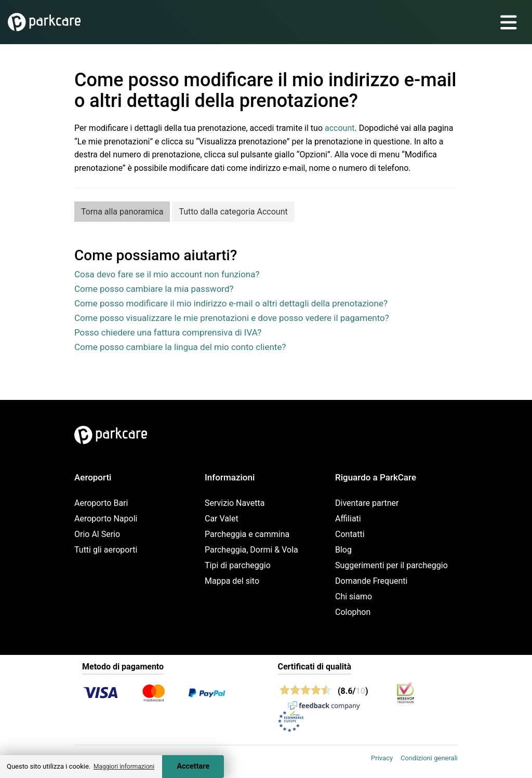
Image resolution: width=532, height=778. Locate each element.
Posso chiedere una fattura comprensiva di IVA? (168, 332)
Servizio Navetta (235, 503)
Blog (343, 550)
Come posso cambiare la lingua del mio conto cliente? (180, 347)
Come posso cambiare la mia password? (154, 289)
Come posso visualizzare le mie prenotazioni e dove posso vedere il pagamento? (232, 318)
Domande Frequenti (371, 581)
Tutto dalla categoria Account (233, 212)
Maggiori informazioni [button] (124, 767)
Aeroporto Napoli (106, 519)
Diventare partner (367, 503)
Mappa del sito (232, 581)
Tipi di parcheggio (238, 565)
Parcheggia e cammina (247, 534)
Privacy (382, 758)
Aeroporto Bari (101, 503)
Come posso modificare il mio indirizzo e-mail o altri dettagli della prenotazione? (231, 303)
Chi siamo (354, 596)
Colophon (353, 612)
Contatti (350, 534)
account (340, 128)
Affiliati (348, 519)
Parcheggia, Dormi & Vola (251, 550)
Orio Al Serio (97, 534)
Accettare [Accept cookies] (193, 766)
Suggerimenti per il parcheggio (391, 565)
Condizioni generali (429, 758)
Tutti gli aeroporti (106, 550)
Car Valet (222, 519)
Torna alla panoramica (122, 212)
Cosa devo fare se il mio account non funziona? (167, 274)
